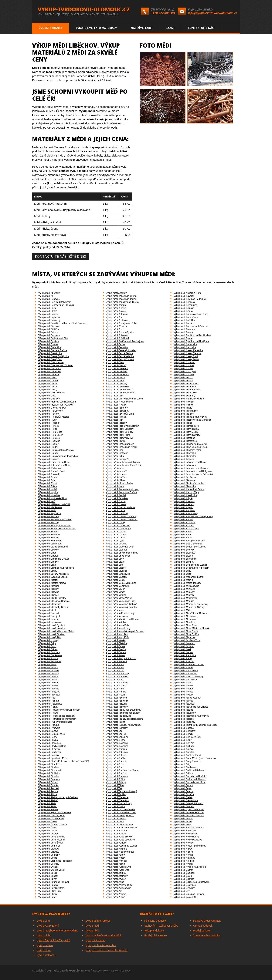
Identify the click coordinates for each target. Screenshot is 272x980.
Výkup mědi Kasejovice (185, 495)
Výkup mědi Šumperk (49, 779)
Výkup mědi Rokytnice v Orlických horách (59, 710)
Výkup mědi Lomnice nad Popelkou (56, 568)
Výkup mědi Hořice (48, 429)
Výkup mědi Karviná (116, 495)
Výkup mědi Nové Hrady (118, 628)
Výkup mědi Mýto (182, 610)
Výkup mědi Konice (116, 510)
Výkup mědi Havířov (48, 414)
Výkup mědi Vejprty (48, 834)
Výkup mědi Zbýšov (116, 879)
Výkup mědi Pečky (183, 658)
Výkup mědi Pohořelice (118, 677)
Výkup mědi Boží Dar (184, 320)
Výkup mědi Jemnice (116, 474)
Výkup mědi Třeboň (48, 800)
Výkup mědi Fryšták (116, 405)
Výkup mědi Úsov (115, 822)
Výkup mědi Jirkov (115, 486)
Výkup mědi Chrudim (49, 375)
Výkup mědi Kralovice (184, 523)
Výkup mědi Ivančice (184, 459)
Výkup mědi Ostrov (183, 652)
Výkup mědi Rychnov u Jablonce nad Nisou (195, 725)
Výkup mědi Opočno (184, 646)
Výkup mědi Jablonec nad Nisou (190, 462)
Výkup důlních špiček (98, 921)
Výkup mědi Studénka (117, 776)
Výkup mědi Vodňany (49, 855)
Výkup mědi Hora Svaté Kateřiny (122, 426)
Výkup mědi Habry (183, 408)
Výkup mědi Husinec (49, 459)
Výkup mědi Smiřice (184, 749)
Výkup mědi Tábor (115, 785)
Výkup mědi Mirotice (116, 595)
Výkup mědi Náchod (48, 613)
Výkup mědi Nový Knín (117, 637)
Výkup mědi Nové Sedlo (186, 631)
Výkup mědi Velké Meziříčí (52, 840)
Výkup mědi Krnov (183, 532)
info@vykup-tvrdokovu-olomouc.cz (212, 13)
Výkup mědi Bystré (183, 338)
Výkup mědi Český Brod (186, 356)
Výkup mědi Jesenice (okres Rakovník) (193, 474)
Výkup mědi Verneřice (49, 846)
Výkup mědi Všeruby (49, 864)
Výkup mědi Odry (47, 643)
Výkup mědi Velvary (184, 843)
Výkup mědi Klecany (184, 504)
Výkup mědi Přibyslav (49, 692)
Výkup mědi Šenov (48, 737)
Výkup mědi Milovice (49, 592)
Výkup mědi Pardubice (185, 655)
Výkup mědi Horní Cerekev (119, 432)
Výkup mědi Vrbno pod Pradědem (55, 861)
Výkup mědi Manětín (116, 577)
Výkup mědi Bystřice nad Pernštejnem (125, 341)
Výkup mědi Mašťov (48, 580)
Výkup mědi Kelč (47, 501)
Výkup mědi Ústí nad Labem (53, 825)
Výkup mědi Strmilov (49, 776)
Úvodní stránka (51, 28)
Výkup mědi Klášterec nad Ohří (54, 504)
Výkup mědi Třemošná (117, 800)
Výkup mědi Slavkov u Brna (52, 746)
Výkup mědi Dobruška (185, 387)
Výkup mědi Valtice (48, 831)
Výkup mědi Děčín (115, 381)
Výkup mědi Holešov (116, 423)
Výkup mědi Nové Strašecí (52, 634)
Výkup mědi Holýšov (49, 426)
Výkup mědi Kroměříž (49, 535)
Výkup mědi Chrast (183, 369)
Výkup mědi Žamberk (184, 873)
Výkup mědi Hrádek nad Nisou (121, 447)
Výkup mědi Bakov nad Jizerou (122, 296)
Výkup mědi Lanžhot (116, 544)
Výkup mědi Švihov (48, 782)
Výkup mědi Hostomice (185, 441)
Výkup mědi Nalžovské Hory (120, 613)
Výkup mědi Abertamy (49, 293)
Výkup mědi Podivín (48, 677)
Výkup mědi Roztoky (184, 719)
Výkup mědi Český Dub (50, 359)
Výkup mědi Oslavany (49, 652)
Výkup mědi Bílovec (116, 308)
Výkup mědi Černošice (50, 347)
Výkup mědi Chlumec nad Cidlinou (56, 365)
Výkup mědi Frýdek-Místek (119, 402)
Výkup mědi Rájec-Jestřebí (187, 698)
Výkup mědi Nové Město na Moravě (192, 628)
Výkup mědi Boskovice (117, 320)
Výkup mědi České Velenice (120, 356)
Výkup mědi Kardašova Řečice (121, 492)
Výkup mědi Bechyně (49, 299)
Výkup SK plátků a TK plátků (53, 940)
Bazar (170, 28)
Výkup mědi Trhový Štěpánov (188, 803)
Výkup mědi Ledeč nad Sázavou (190, 547)
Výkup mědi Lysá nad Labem (53, 577)
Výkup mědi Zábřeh (183, 870)
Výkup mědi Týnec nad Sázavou (55, 813)
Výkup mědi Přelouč (116, 686)
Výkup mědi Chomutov (50, 369)
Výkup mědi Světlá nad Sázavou (190, 779)
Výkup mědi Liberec (48, 556)
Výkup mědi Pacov (115, 655)
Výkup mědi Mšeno (116, 610)
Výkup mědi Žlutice (48, 894)
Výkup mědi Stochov (49, 767)
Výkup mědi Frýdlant (184, 402)
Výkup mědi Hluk (114, 420)
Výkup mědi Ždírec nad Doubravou (191, 882)
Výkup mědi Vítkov (183, 849)
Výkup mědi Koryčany (117, 514)
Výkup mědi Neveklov (184, 622)
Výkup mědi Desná (183, 381)
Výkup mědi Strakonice (185, 767)
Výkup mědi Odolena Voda (187, 640)
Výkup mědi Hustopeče (118, 459)
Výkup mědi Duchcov (49, 399)
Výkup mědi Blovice (116, 311)
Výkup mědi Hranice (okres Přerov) (56, 450)
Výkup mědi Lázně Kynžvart (120, 547)
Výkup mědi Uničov (183, 819)
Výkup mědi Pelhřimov (50, 662)
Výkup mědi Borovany (49, 320)
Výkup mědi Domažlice (185, 393)
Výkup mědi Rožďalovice (118, 716)
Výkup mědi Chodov (184, 365)
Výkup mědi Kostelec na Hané (121, 517)
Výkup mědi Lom (114, 565)
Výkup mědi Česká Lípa (50, 353)
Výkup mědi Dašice (48, 381)
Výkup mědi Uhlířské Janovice (189, 816)
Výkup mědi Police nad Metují (189, 677)
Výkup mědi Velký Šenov (51, 843)
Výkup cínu (43, 921)
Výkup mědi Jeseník (48, 477)
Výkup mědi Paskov (48, 658)
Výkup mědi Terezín (184, 791)
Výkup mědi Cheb (115, 362)
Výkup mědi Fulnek (183, 405)
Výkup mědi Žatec (183, 876)
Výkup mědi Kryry (182, 535)
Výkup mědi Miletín (116, 589)
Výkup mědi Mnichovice (185, 598)
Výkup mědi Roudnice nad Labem (123, 713)
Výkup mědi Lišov (115, 559)
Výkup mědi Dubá (47, 396)
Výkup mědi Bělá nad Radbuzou (190, 299)
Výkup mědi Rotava (48, 713)
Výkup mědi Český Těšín (186, 359)
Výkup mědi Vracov (116, 858)
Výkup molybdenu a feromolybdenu (57, 931)
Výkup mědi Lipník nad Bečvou (54, 559)
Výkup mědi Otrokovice (50, 655)
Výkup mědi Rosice (183, 710)
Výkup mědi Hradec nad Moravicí (190, 444)
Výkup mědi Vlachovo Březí (120, 852)
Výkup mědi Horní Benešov (120, 429)
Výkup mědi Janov (115, 468)
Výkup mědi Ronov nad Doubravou (124, 710)
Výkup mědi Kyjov (115, 541)
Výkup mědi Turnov (48, 810)
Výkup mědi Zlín (114, 891)
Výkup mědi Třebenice (117, 797)
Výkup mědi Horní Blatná (186, 429)
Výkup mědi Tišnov (48, 794)
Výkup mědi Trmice (116, 807)
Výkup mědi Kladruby (184, 501)
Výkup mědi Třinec (48, 807)
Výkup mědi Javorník (49, 474)
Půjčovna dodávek (155, 921)
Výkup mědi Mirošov (49, 595)
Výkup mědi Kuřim (183, 538)
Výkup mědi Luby (182, 571)
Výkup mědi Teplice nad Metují (121, 791)
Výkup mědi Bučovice (117, 335)
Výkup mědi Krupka (116, 535)
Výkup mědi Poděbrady (185, 674)
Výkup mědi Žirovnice (184, 888)
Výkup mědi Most (47, 610)
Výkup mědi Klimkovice (50, 507)
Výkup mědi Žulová (116, 897)
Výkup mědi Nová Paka (118, 625)
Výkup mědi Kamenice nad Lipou (122, 489)
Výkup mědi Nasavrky (117, 616)
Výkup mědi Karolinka (49, 495)
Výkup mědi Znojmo (116, 894)
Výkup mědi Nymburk (184, 637)
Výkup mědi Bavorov (184, 296)
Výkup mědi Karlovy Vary (186, 492)
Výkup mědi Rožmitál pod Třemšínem (57, 719)
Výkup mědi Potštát (48, 683)
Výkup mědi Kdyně (183, 498)
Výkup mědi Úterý (183, 825)
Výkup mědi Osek (182, 649)
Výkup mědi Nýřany (48, 640)
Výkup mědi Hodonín (49, 423)
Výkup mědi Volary (115, 855)
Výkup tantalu (45, 945)
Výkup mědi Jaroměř (116, 471)
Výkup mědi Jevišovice (185, 477)
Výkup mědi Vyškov (183, 864)
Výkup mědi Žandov (48, 876)
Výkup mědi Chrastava (50, 372)
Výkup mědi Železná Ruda (119, 885)
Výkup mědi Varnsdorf (185, 831)
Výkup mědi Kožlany (49, 523)
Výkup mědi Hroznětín (185, 453)
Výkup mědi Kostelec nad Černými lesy (193, 517)
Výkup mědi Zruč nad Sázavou (189, 894)
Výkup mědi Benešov (184, 302)
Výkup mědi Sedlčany (184, 731)
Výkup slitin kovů (95, 940)
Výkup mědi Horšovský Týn (120, 438)
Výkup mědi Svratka (48, 785)
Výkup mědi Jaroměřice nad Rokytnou (193, 471)
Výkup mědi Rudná (116, 722)
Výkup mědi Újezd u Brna (51, 819)
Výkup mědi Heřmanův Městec (54, 417)
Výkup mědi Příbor (115, 689)
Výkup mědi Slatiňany (117, 743)
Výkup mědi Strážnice (49, 773)
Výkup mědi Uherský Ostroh (120, 816)
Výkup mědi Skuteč (116, 740)
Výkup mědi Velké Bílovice (119, 837)
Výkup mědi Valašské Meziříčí (189, 828)
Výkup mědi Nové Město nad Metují (56, 631)
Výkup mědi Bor (114, 317)
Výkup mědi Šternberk (49, 764)
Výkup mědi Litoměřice (185, 559)
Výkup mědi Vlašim (183, 852)
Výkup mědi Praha (183, 683)
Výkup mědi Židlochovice (119, 888)
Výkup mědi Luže (182, 574)
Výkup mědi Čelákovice (185, 344)
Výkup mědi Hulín (115, 456)
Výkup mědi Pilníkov (184, 662)
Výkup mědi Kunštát (116, 538)
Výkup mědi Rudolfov (184, 722)
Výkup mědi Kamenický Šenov (189, 489)
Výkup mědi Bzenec (48, 344)
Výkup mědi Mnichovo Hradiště (54, 601)
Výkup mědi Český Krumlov (120, 359)
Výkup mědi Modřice (184, 601)
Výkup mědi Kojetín (183, 507)
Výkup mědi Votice (48, 858)
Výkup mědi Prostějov (49, 695)
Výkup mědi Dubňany (184, 396)
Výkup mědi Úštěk (183, 822)
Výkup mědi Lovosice (117, 571)
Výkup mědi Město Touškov (187, 583)
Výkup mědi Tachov (183, 785)
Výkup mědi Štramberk (50, 770)
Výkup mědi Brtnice (48, 332)
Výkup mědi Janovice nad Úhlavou (191, 468)
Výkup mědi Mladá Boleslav (52, 598)
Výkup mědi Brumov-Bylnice (120, 332)
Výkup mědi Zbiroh (48, 879)
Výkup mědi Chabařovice (51, 362)
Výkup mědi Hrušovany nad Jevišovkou (58, 456)
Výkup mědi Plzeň (115, 671)
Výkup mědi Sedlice (116, 734)
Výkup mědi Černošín (117, 347)
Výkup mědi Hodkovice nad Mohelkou (193, 420)
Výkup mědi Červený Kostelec (121, 350)
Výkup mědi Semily (183, 734)
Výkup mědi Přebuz (48, 686)
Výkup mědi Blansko (184, 308)
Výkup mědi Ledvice (48, 550)
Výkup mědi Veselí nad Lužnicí (121, 846)
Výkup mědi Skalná (48, 740)
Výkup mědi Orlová (48, 649)
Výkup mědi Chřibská (117, 372)
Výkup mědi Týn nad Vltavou (120, 810)
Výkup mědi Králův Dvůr (118, 526)
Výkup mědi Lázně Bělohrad (188, 544)
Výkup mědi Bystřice (49, 341)
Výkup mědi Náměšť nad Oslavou (190, 613)
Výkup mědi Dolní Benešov (120, 390)
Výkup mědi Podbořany (118, 674)
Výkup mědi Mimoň (116, 592)
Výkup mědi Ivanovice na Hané (54, 462)
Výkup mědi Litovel (116, 562)
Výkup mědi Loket (47, 565)
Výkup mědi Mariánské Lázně (188, 577)
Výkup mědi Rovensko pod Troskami (57, 716)
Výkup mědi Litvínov (184, 562)
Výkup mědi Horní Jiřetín (51, 435)
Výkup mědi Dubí (115, 396)
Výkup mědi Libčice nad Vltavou (122, 553)
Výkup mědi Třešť (47, 803)
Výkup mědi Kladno (116, 501)
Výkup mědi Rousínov (185, 713)
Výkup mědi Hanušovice (51, 411)
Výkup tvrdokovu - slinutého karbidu (107, 950)
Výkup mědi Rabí (47, 698)
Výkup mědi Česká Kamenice (188, 350)
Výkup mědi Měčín (115, 580)
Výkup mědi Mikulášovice (186, 586)
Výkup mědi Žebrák (48, 885)
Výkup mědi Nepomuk (185, 619)
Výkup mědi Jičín (47, 480)
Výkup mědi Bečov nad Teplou (121, 299)
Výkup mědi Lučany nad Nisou (54, 574)
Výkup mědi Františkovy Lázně (189, 399)
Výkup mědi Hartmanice (186, 411)
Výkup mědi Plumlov (49, 671)
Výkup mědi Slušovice (49, 749)
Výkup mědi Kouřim (183, 520)
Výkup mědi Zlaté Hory (50, 891)
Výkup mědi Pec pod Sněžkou (121, 658)
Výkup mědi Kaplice (48, 492)
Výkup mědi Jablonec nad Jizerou (123, 462)
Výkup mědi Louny (48, 571)
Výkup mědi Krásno (48, 532)
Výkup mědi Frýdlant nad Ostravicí (56, 405)
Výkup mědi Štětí (115, 764)
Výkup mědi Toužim (116, 794)
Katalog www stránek (106, 971)
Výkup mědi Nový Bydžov (186, 634)
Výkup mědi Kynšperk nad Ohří (189, 541)
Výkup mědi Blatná (48, 311)
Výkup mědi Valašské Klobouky (122, 828)
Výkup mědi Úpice (48, 822)
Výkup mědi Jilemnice (185, 480)
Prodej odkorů (201, 931)
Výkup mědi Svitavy (116, 782)
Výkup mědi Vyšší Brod (118, 870)
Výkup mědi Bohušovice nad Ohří (190, 314)
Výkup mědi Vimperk (116, 849)
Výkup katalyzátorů (48, 926)
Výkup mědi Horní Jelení (186, 432)
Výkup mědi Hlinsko (116, 417)
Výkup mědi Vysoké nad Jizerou (190, 867)
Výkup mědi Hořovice (49, 438)
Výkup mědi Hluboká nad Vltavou (190, 417)
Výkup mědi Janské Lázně (52, 471)
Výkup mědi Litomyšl (49, 562)
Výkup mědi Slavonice (117, 746)
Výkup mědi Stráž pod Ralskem (189, 770)
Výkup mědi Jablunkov (185, 465)
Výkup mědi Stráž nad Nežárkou (122, 770)
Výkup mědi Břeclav (184, 323)
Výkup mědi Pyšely (183, 695)
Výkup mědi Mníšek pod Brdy (121, 601)
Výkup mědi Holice (183, 423)
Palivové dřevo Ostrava (207, 921)
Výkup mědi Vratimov (184, 858)
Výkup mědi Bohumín (117, 314)
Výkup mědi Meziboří (49, 586)
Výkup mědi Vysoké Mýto (119, 867)
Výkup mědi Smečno (116, 749)
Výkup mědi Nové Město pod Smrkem (125, 631)
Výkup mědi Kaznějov (117, 498)
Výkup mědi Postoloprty (185, 680)
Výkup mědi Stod (115, 767)
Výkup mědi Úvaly (47, 828)
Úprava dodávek (203, 926)
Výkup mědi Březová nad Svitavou (191, 326)
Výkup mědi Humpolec (185, 456)
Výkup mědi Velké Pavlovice (188, 840)
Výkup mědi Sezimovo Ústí (187, 737)
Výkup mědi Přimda (116, 692)
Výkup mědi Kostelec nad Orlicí (122, 520)
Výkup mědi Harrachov (117, 411)
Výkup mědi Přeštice (49, 689)
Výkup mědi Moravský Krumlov (122, 607)
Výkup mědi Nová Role (185, 625)
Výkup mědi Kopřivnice (50, 514)
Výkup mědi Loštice (116, 568)
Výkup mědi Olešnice (117, 643)
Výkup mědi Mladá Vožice (119, 598)
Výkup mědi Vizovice (49, 852)
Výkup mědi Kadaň (48, 489)
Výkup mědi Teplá (183, 788)
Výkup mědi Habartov (117, 408)
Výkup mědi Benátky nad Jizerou (122, 302)
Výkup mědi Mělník (183, 580)
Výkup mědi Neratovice (50, 622)
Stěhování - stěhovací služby (161, 926)
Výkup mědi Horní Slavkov (187, 435)
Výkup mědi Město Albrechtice (121, 583)
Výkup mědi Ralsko (183, 701)
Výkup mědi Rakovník (117, 701)
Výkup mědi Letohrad (117, 550)
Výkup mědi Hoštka (116, 441)
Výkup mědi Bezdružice (185, 305)
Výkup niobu (44, 935)
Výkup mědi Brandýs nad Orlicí (122, 323)
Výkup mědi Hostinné (184, 438)
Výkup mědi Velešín (116, 834)
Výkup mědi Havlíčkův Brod (120, 414)
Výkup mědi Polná (115, 680)
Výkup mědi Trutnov (184, 807)
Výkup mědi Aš (46, 296)
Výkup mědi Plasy (115, 668)
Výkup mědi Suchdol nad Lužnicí (190, 776)
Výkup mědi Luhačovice (118, 574)
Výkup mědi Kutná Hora (50, 541)
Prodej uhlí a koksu (156, 935)
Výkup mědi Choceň (116, 365)
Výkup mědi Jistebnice (185, 486)
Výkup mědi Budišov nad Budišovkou (192, 335)
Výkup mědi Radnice (116, 698)
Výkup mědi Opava (116, 646)
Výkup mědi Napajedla (50, 616)
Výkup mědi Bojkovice (49, 317)
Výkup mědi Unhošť (116, 819)
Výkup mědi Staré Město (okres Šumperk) (195, 758)
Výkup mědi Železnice (185, 885)
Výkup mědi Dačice (183, 378)
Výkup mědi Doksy (48, 390)
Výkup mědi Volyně (183, 855)
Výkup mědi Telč (114, 788)
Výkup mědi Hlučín (48, 420)
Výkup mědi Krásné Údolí (186, 529)
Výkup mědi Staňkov (116, 758)
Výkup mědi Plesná (183, 668)
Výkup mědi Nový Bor (117, 634)
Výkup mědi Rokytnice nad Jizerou (191, 707)
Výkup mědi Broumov (184, 329)
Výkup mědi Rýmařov (117, 728)
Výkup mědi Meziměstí (117, 586)
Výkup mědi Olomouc (184, 643)
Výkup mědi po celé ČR (185, 897)
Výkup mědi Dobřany (116, 384)
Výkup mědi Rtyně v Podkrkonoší (55, 722)
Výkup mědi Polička (48, 680)
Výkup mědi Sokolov (49, 755)
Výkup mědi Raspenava (50, 704)
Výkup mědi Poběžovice (186, 671)
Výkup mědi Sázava (48, 731)
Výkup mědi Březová (116, 326)
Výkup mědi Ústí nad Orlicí (119, 825)
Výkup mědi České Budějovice (54, 356)
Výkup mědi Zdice (115, 882)
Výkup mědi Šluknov (184, 746)
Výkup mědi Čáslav (116, 344)
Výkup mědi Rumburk (49, 725)
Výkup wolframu (46, 955)
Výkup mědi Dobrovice (117, 387)
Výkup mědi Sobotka (184, 752)
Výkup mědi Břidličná (49, 329)
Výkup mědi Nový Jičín (50, 637)
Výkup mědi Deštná (48, 384)
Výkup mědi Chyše (48, 378)
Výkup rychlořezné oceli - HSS (103, 935)
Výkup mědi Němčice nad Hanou (122, 619)
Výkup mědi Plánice (48, 668)
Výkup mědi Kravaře (116, 532)
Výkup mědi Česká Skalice (119, 353)
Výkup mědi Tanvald (48, 788)
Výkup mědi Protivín (116, 695)
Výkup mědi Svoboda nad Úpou (190, 782)
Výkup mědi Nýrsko (116, 640)
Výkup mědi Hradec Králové (120, 444)
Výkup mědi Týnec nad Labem (189, 810)
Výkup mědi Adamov (116, 293)
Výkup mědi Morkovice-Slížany (189, 607)
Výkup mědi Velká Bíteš (185, 834)
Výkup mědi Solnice (116, 755)
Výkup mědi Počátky (49, 674)
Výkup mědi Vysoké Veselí (52, 870)
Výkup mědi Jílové (48, 483)
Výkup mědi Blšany (183, 311)
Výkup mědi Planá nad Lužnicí (189, 665)
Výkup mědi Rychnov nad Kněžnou (124, 725)
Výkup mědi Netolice (116, 622)
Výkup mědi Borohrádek (186, 317)
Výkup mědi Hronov (48, 453)
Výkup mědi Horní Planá (118, 435)
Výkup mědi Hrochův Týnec (187, 450)
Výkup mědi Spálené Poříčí (187, 755)
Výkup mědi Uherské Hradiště (189, 813)
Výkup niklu (92, 931)
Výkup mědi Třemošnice (186, 800)
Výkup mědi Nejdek (48, 619)
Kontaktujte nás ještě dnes (60, 256)
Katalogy (125, 971)
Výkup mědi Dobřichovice (186, 384)
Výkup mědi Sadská (184, 728)
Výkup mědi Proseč (183, 692)
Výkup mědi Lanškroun (50, 544)
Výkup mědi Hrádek (48, 447)
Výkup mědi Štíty (182, 764)
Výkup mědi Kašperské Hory (53, 498)
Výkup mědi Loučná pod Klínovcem (191, 568)
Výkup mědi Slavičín (184, 743)
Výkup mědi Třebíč (183, 797)
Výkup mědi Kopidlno (184, 510)
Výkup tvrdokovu (154, 931)
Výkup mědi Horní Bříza (50, 432)
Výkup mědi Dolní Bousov (187, 390)
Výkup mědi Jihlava (116, 480)
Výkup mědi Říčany (48, 707)
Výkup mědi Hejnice (184, 414)
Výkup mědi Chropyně (185, 372)
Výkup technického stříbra (101, 945)
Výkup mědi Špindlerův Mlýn (53, 758)
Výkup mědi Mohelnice (50, 604)
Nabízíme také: (142, 28)
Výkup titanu (44, 950)
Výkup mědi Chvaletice (117, 375)
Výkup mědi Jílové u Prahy (119, 483)
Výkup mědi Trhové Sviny (119, 803)
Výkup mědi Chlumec (184, 362)
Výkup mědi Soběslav (117, 752)
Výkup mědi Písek (47, 665)
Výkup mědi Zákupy (116, 873)
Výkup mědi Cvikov (116, 378)
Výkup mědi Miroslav (184, 592)
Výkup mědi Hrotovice (117, 453)
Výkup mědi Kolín (47, 510)
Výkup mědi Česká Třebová (187, 353)
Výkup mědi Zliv (182, 891)
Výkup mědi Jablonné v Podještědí (123, 465)
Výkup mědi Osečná (116, 649)
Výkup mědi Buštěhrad (117, 338)
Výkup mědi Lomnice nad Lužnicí (190, 565)
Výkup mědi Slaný (183, 740)
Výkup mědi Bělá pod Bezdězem (55, 302)
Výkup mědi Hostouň (49, 444)
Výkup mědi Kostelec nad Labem (55, 520)
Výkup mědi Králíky (116, 523)
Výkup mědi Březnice (49, 326)
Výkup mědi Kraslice (184, 526)
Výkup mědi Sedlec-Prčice (52, 734)
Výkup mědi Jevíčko (116, 477)
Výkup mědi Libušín (184, 556)
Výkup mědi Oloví (47, 646)
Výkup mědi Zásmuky (117, 876)
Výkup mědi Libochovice (118, 556)
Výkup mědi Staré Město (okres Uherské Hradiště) (64, 761)
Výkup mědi (92, 926)
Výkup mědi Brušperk (49, 335)
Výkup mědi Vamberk (117, 831)
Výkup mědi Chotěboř (117, 369)
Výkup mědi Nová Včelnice (52, 628)
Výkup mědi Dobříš (48, 387)
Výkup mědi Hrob (115, 450)
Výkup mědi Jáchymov (50, 468)
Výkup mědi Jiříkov (48, 486)
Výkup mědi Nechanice (185, 616)
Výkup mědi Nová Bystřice (52, 625)
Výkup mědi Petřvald (116, 662)
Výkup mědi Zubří (47, 897)
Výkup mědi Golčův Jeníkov (52, 408)
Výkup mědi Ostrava (116, 652)
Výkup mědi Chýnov (184, 375)
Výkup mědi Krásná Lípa (118, 529)
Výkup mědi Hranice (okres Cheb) (191, 447)
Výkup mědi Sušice (116, 779)
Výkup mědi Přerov (183, 686)
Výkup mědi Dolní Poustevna (121, 393)
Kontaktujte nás (201, 28)
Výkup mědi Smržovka (50, 752)
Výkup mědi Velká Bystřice (52, 837)
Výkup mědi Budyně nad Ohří (53, 338)
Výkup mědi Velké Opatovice (120, 840)
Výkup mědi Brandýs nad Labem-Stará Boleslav (62, 323)
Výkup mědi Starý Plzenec (187, 761)
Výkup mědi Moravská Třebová (122, 604)
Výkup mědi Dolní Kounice (52, 393)
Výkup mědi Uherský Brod (51, 816)
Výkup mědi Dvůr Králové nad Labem (125, 399)
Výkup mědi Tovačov (184, 794)
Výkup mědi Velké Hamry (186, 837)
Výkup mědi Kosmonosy (186, 514)
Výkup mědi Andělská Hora (187, 293)
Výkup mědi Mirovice (184, 595)
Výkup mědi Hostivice (49, 441)
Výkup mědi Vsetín (115, 864)
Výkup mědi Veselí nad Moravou (190, 846)
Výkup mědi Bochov (48, 314)
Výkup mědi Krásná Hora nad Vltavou (57, 529)
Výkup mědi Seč (114, 731)
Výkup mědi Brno (115, 329)
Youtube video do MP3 (206, 935)
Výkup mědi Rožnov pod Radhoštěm (124, 719)
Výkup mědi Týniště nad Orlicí (121, 813)
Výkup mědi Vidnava (49, 849)
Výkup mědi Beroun (116, 305)
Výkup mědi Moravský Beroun (53, 607)
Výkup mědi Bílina (47, 308)
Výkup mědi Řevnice (184, 704)
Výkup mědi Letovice (184, 550)
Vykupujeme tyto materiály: (97, 28)
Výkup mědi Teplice (48, 791)
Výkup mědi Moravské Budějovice (191, 604)
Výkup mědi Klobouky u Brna (121, 507)
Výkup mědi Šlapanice (50, 743)
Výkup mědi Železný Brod (51, 888)
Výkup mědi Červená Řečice (53, 350)
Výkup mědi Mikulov (48, 589)
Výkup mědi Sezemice (117, 737)
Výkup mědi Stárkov (116, 761)
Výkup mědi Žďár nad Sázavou (54, 882)
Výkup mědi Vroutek (184, 861)
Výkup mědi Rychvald (49, 728)
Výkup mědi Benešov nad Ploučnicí (56, 305)
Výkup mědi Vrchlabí (116, 861)
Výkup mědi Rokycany (117, 707)
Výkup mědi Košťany (49, 517)
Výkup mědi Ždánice (184, 879)
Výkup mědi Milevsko (184, 589)
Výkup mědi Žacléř (48, 873)
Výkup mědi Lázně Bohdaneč (53, 547)
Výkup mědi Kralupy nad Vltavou (55, 526)
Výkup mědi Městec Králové (52, 583)
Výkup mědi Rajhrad (49, 701)
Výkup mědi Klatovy (116, 504)
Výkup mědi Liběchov (184, 553)
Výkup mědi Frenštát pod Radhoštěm (57, 402)
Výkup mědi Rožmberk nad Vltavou (191, 716)
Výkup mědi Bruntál (183, 332)
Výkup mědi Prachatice (118, 683)
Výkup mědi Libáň (47, 553)
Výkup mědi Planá (115, 665)
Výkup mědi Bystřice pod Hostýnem (191, 341)
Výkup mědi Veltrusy (116, 843)
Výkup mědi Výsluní (48, 867)
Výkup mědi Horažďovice (186, 426)
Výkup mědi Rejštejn (116, 704)
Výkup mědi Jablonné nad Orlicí (54, 465)
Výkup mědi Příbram (184, 689)
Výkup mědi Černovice (185, 347)
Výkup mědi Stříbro (183, 773)
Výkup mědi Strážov (116, 773)
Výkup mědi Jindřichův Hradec (189, 483)
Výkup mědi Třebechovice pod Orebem (58, 797)
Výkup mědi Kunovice (49, 538)
